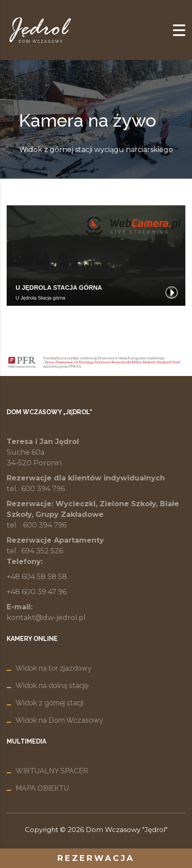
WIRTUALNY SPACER (52, 771)
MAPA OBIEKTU (42, 788)
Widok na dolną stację (52, 686)
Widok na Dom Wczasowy (59, 720)
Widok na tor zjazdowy (54, 668)
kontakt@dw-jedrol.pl (46, 618)
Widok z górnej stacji (50, 703)
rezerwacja (96, 858)
